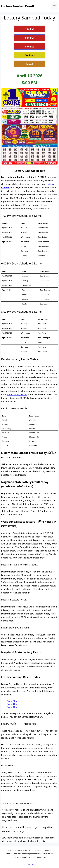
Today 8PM (12, 707)
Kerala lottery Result (17, 394)
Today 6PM (12, 704)
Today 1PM (12, 701)
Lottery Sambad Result (18, 6)
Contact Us (30, 864)
